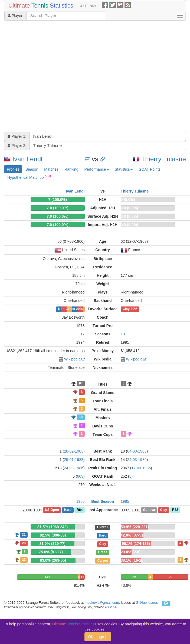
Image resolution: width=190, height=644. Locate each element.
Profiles (13, 169)
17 (83, 334)
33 (24, 560)
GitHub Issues (147, 603)
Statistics (124, 169)
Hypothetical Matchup (29, 177)
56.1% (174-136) (136, 544)
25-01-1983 (74, 460)
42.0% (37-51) (133, 535)
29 (170, 577)
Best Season (103, 501)
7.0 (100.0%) (58, 208)
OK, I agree (98, 637)
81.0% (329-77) (52, 544)
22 (134, 577)
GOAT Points (150, 169)
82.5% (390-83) (53, 535)
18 (81, 417)
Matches (51, 169)
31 (24, 535)
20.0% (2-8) (131, 552)
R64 (80, 510)
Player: (16, 16)
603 (80, 476)
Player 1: (17, 136)
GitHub (112, 607)
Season (32, 169)
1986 (80, 501)
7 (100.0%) (57, 200)
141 (47, 577)
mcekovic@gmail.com (102, 603)
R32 (175, 510)
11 (82, 577)
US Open (52, 510)
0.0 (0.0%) (130, 208)
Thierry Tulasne (164, 159)
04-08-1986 (137, 451)
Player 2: (17, 146)
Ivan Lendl (27, 159)
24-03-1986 (137, 460)
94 (81, 384)
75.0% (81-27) (51, 552)
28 (24, 543)
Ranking (71, 169)
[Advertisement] (51, 77)
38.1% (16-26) (133, 560)
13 (123, 334)
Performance (96, 169)
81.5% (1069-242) (53, 527)
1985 (125, 501)
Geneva (149, 510)
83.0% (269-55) (53, 560)
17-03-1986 (141, 468)
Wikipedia (72, 359)
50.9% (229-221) (135, 527)
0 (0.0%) (128, 200)
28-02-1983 (74, 451)
